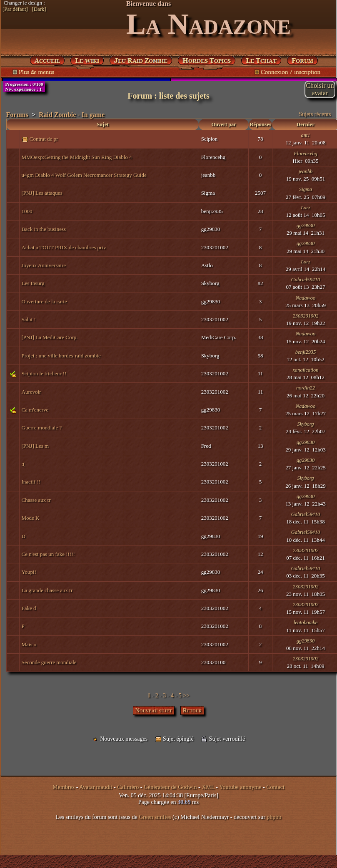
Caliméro (128, 787)
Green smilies (155, 817)
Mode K (31, 518)
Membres (64, 787)
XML (208, 787)
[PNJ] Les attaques (42, 193)
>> (186, 696)
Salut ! (29, 319)
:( (23, 464)
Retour (192, 711)
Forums (17, 115)
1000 (27, 211)
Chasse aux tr (36, 500)
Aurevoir (31, 392)
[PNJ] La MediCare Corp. (50, 337)
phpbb (274, 817)
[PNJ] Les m (35, 446)
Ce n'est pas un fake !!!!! (48, 554)
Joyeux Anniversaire (44, 265)
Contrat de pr (44, 139)
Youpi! (29, 572)
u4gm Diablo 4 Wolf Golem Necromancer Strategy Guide (84, 175)
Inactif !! (31, 482)
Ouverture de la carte (44, 301)
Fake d (29, 608)
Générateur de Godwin (170, 787)
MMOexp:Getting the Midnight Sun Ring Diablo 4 (77, 157)
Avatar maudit (96, 787)
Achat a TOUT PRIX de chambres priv (64, 247)
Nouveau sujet (154, 711)
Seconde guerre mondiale (49, 662)
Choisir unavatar (320, 89)
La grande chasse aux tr (47, 590)
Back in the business (44, 229)
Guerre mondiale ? (42, 428)
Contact (275, 787)
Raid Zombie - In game (72, 115)
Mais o (29, 644)
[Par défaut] (15, 9)
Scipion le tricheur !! (44, 373)
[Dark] (39, 9)
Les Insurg (33, 283)
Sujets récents (315, 114)
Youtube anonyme (240, 787)
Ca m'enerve (35, 410)
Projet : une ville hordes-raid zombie (61, 356)
